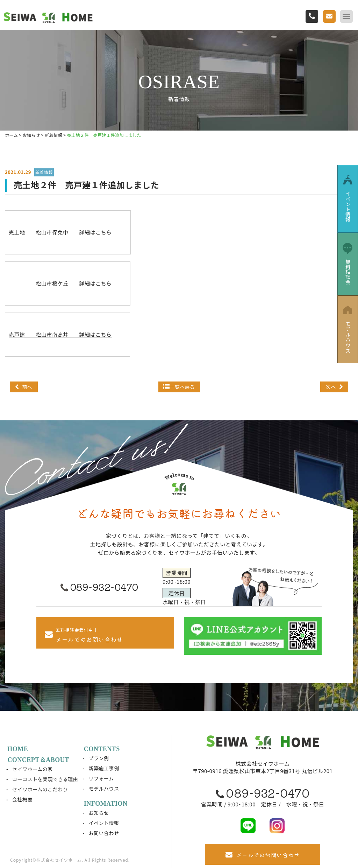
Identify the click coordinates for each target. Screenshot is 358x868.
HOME (18, 749)
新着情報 (44, 172)
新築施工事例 (104, 768)
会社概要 (23, 799)
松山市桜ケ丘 (60, 283)
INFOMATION (106, 804)
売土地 (60, 232)
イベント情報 (104, 823)
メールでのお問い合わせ (263, 855)
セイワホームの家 (33, 769)
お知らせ (99, 813)
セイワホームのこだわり (40, 789)
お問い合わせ (104, 833)
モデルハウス (104, 789)
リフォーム (101, 778)
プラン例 (99, 758)
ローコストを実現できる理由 (45, 779)
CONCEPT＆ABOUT (39, 760)
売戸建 (60, 334)
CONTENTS (102, 749)
